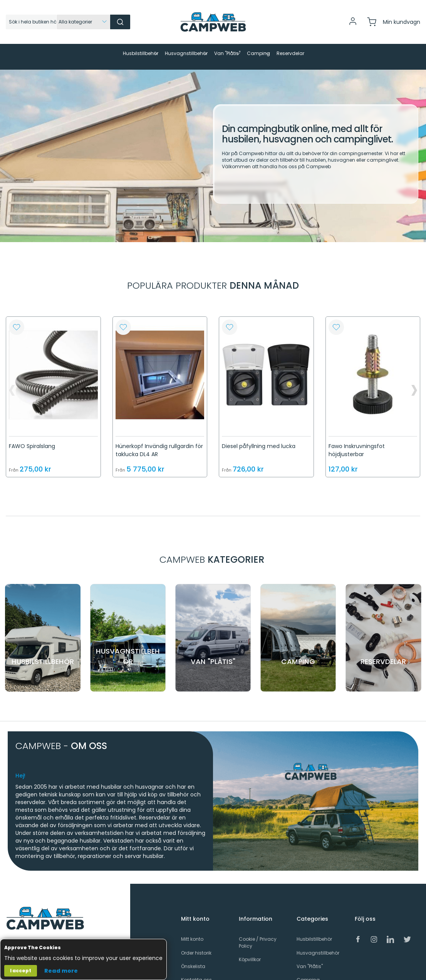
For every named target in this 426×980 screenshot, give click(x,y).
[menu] (213, 54)
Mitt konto (192, 933)
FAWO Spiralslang (32, 440)
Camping (308, 973)
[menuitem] (80, 54)
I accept (21, 971)
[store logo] (213, 22)
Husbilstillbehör (314, 933)
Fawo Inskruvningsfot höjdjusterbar (357, 444)
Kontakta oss (196, 973)
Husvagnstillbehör (318, 946)
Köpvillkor (250, 953)
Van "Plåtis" (310, 960)
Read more (61, 971)
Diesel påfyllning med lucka (259, 440)
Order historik (196, 946)
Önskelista (193, 960)
